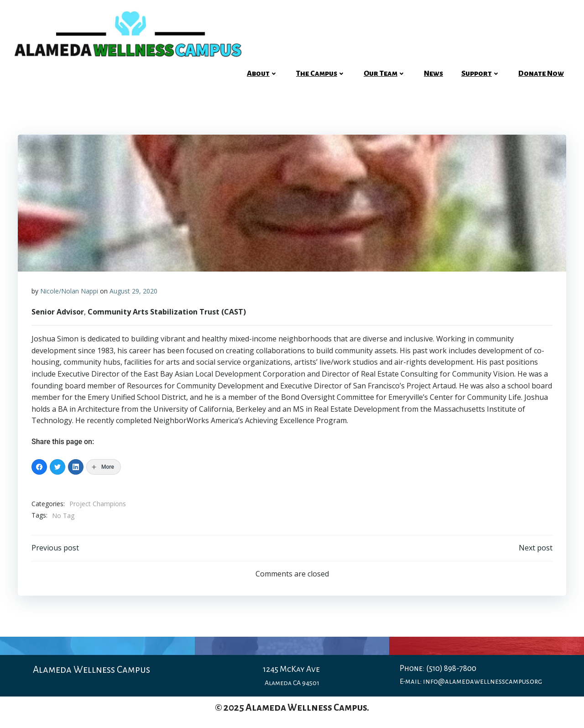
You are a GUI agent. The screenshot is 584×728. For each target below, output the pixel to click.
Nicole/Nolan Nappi (69, 291)
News (433, 73)
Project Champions (98, 504)
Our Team (385, 73)
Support (481, 73)
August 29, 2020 (133, 291)
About (262, 73)
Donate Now (541, 73)
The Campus (321, 73)
